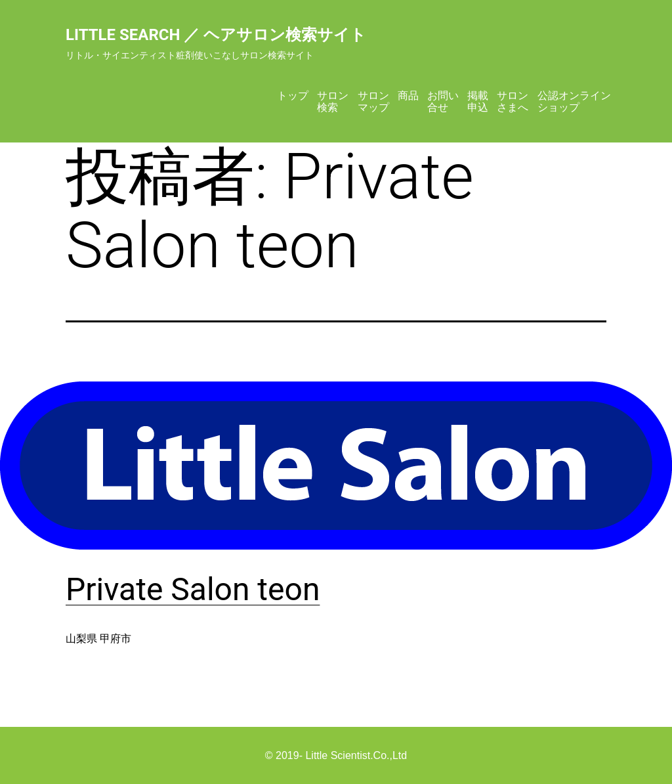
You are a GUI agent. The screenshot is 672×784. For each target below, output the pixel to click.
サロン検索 (333, 101)
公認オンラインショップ (574, 101)
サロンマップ (373, 101)
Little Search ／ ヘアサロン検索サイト (216, 35)
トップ (293, 96)
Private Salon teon (193, 589)
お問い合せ (443, 101)
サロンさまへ (513, 101)
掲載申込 (478, 101)
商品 (408, 96)
